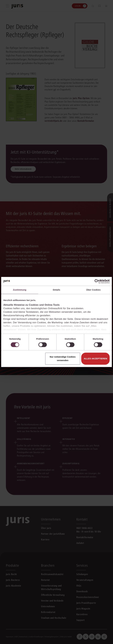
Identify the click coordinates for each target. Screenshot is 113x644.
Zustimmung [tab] (20, 290)
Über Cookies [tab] (93, 290)
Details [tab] (56, 290)
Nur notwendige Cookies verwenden (63, 359)
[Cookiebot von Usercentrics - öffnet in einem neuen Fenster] (97, 281)
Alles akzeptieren (95, 359)
